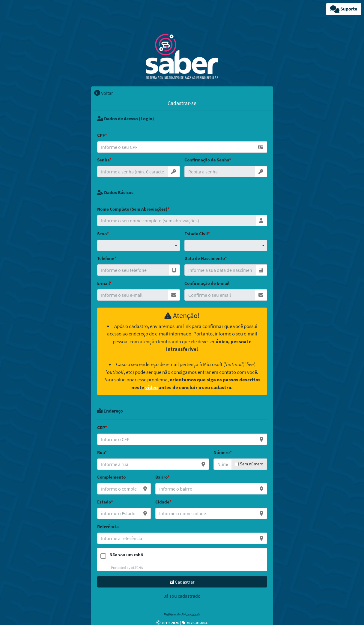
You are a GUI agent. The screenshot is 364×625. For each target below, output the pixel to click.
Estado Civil (196, 234)
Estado (104, 502)
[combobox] (139, 245)
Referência (108, 526)
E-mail (103, 283)
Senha (103, 160)
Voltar (104, 93)
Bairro (161, 477)
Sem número (252, 464)
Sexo (102, 234)
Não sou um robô (126, 555)
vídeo (151, 387)
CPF (101, 135)
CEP (101, 427)
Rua (101, 452)
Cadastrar (182, 582)
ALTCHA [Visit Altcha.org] (137, 568)
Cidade (162, 502)
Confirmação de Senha (207, 160)
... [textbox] (103, 245)
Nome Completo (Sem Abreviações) (132, 209)
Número (222, 452)
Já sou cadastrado (182, 596)
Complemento (111, 477)
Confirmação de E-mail (207, 283)
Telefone (106, 258)
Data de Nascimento (205, 258)
